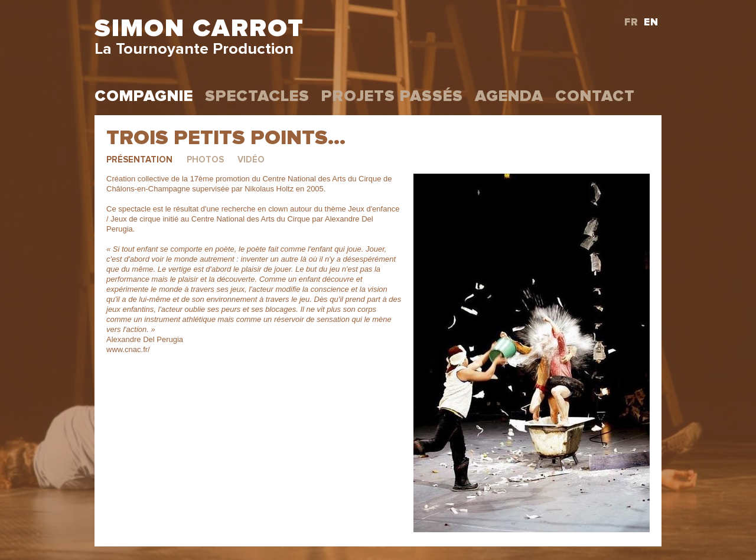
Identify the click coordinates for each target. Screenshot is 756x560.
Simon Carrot (199, 29)
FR (631, 23)
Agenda (509, 97)
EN (651, 23)
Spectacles (257, 97)
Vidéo (251, 160)
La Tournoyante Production (194, 49)
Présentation (139, 160)
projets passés (392, 97)
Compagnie (144, 97)
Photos (205, 160)
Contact (595, 97)
